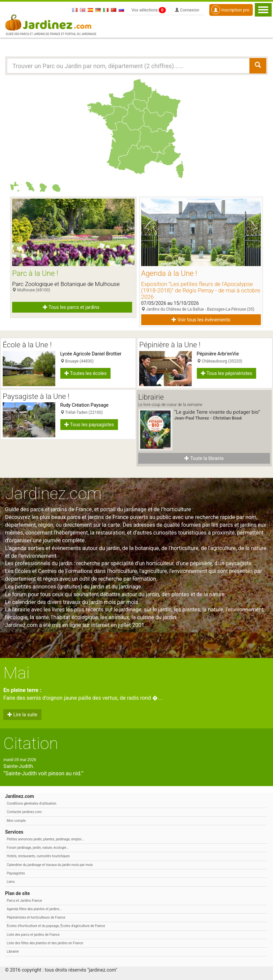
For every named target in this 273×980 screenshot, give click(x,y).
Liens (11, 882)
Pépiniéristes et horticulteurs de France (36, 917)
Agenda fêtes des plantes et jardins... (34, 909)
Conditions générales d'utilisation (32, 803)
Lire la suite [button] (22, 715)
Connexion (187, 10)
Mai (17, 673)
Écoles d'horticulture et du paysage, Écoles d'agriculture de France (56, 926)
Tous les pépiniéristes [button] (227, 373)
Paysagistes (16, 873)
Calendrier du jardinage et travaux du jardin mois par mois (50, 865)
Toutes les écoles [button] (86, 373)
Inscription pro (230, 10)
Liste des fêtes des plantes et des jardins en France (45, 943)
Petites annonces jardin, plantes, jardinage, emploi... (45, 839)
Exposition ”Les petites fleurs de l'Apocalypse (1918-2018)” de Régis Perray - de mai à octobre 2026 (201, 290)
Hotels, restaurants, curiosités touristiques (38, 856)
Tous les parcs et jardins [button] (71, 307)
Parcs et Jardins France (24, 901)
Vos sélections (149, 10)
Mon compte (16, 821)
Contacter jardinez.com (24, 812)
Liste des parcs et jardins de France (33, 935)
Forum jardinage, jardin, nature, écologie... (38, 848)
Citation (31, 743)
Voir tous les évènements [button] (201, 320)
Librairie (13, 952)
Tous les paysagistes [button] (89, 425)
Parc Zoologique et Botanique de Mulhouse (66, 284)
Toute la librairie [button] (204, 458)
